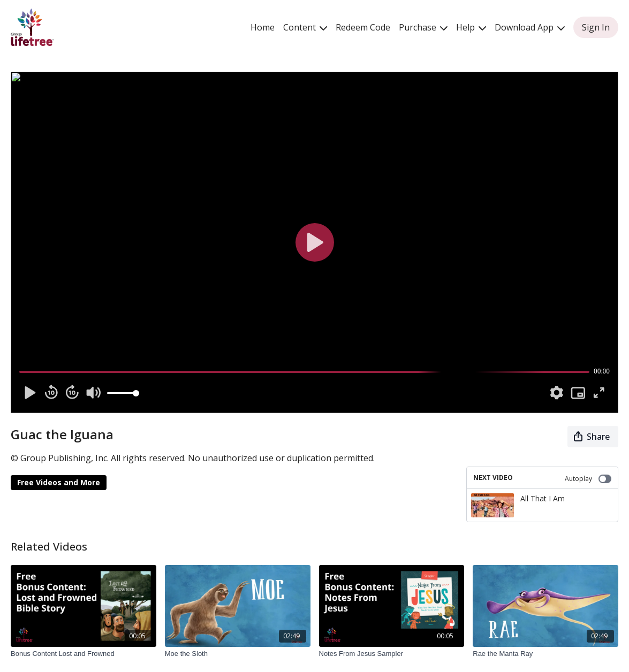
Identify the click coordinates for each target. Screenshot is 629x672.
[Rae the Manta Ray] (545, 654)
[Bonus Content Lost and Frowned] (84, 654)
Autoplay (588, 479)
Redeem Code (363, 27)
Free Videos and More (59, 482)
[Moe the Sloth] (238, 654)
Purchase (423, 27)
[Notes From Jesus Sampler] (392, 654)
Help (471, 27)
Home (263, 27)
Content (305, 27)
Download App (530, 27)
